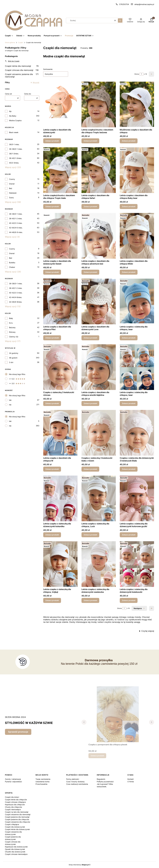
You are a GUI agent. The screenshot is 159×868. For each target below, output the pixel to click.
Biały (11, 318)
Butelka (12, 263)
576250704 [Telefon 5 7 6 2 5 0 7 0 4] (124, 4)
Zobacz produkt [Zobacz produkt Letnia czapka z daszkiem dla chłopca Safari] (90, 206)
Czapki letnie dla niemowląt (22, 66)
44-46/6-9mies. (16, 302)
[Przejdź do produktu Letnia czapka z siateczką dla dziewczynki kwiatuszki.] (137, 564)
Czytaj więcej (148, 631)
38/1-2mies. (14, 154)
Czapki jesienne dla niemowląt (17, 817)
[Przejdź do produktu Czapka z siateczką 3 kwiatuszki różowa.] (60, 367)
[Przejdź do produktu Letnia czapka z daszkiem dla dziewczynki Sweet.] (60, 236)
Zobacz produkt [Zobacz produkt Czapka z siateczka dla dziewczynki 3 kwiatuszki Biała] (129, 469)
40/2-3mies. (14, 163)
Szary (11, 198)
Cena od (8, 94)
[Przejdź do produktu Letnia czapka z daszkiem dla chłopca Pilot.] (60, 301)
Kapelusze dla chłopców (15, 805)
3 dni (11, 362)
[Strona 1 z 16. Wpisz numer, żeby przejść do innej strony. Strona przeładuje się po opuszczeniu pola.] (141, 74)
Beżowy (12, 327)
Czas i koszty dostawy (75, 782)
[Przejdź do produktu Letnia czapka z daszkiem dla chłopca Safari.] (99, 170)
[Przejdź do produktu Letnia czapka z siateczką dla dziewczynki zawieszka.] (99, 564)
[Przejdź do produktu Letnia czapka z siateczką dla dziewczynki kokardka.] (60, 498)
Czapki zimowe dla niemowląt (22, 70)
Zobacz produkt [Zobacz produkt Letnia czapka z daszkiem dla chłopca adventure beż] (90, 272)
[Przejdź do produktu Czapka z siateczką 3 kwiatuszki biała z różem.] (99, 433)
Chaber (12, 267)
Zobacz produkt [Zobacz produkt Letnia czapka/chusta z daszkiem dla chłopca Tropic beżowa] (90, 141)
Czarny (12, 179)
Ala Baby (13, 116)
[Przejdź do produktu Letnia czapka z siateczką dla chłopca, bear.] (137, 301)
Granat (12, 184)
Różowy (12, 332)
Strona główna (10, 43)
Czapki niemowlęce (13, 809)
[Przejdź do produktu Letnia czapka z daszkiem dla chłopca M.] (60, 433)
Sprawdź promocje (18, 732)
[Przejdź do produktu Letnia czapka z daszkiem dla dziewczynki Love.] (99, 301)
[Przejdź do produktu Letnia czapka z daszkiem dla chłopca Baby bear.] (137, 170)
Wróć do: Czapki (12, 61)
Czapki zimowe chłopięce (15, 802)
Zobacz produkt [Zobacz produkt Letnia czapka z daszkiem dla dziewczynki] (52, 141)
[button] (120, 20)
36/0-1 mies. (14, 144)
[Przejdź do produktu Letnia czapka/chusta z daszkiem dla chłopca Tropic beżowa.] (99, 104)
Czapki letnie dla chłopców (16, 800)
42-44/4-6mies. (16, 297)
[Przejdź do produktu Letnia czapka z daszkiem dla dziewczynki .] (60, 104)
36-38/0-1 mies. (16, 149)
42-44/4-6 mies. (16, 228)
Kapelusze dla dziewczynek (16, 847)
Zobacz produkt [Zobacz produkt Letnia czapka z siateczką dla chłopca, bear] (129, 338)
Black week (14, 132)
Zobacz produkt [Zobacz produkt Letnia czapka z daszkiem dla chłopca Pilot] (52, 338)
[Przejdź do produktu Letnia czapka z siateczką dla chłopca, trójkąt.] (60, 564)
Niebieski (13, 193)
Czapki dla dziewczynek (15, 827)
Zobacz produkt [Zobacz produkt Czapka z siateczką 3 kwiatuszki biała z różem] (90, 469)
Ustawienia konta (42, 782)
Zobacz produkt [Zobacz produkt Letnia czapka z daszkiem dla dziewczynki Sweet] (52, 272)
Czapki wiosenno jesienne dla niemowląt (22, 75)
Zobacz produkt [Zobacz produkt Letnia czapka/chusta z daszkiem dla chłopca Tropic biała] (52, 206)
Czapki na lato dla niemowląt (17, 812)
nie (10, 405)
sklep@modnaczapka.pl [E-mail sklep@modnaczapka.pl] (144, 4)
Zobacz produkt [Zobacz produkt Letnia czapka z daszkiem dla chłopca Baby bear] (129, 206)
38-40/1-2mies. (15, 158)
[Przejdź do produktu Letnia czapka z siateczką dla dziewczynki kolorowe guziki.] (137, 498)
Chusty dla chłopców (13, 807)
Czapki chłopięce (12, 824)
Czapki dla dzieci (12, 797)
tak (10, 400)
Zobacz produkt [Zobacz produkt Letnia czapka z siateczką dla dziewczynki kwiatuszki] (129, 600)
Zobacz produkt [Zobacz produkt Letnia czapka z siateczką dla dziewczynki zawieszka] (90, 600)
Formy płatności (73, 779)
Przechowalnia (41, 784)
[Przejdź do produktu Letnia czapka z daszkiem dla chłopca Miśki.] (137, 236)
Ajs (10, 111)
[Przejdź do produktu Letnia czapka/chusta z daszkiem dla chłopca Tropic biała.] (60, 170)
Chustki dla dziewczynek (15, 852)
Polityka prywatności (105, 782)
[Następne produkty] (139, 608)
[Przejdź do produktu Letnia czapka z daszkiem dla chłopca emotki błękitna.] (99, 367)
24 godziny (14, 353)
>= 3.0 (17, 383)
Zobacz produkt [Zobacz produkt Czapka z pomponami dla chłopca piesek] (97, 756)
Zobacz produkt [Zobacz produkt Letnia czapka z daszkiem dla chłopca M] (52, 469)
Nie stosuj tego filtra (17, 374)
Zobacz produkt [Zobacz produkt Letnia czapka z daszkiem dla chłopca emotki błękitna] (90, 403)
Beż (11, 188)
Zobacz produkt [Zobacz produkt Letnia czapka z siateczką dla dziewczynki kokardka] (52, 535)
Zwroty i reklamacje (13, 779)
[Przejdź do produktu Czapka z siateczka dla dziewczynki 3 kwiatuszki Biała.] (137, 433)
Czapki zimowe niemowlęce (16, 854)
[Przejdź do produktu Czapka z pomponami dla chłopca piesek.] (118, 714)
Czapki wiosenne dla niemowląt (18, 814)
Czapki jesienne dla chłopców (17, 819)
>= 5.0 (17, 379)
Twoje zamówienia (43, 779)
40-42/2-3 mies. (16, 223)
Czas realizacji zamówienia (77, 784)
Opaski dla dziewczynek (15, 849)
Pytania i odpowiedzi (13, 782)
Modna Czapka (15, 120)
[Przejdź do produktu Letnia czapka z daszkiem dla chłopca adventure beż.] (99, 236)
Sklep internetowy (79, 865)
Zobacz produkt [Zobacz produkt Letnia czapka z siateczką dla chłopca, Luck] (90, 535)
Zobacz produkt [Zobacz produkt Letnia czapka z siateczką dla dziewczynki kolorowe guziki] (129, 535)
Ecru (11, 323)
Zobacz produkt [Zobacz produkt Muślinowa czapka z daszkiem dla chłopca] (129, 141)
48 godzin (13, 358)
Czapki (20, 43)
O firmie (131, 782)
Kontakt (131, 779)
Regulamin (101, 779)
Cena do (28, 94)
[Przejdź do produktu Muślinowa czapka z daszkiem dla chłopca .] (137, 104)
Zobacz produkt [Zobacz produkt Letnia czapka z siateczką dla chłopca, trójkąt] (52, 600)
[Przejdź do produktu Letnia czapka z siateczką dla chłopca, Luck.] (99, 498)
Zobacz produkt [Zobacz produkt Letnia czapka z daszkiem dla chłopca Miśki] (129, 272)
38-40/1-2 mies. (16, 218)
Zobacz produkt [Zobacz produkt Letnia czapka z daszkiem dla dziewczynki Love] (90, 338)
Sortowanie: (48, 69)
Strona (137, 74)
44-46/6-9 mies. (16, 232)
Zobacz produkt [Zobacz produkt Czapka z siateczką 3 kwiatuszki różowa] (52, 403)
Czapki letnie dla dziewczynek (17, 829)
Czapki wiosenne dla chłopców (18, 822)
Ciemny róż (14, 337)
